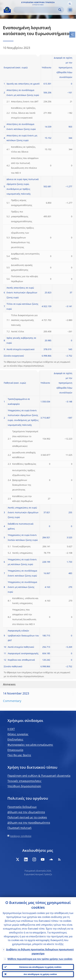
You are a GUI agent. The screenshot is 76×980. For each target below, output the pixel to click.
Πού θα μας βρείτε (19, 755)
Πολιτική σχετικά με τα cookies (27, 817)
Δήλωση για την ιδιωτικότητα (26, 812)
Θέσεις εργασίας (18, 734)
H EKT (11, 729)
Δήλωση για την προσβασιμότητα (29, 823)
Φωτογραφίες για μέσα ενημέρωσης (30, 745)
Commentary (12, 701)
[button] (70, 3)
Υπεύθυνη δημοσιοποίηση (24, 786)
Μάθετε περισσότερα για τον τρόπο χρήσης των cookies (40, 959)
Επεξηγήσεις (15, 739)
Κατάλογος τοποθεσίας (21, 836)
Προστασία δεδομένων (22, 807)
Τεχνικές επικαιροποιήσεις (24, 781)
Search (60, 10)
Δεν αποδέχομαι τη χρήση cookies (40, 974)
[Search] (36, 10)
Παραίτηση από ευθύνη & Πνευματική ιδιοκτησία (39, 776)
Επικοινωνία (15, 750)
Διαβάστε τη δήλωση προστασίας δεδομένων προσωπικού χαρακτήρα (40, 951)
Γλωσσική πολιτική (19, 828)
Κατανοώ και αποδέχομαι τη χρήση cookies (40, 967)
